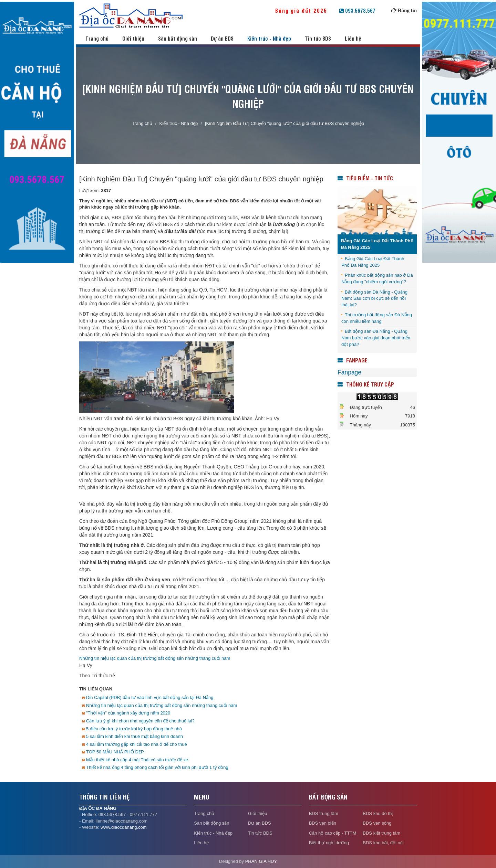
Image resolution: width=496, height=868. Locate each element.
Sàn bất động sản (178, 38)
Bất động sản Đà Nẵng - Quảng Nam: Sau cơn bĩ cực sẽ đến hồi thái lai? (374, 298)
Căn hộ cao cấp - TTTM (333, 833)
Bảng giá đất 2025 (306, 10)
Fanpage (349, 372)
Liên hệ (353, 38)
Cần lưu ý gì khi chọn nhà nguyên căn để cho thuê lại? (140, 721)
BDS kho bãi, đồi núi (383, 843)
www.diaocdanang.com (124, 827)
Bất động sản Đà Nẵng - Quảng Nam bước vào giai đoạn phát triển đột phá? (376, 338)
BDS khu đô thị (378, 813)
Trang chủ (97, 38)
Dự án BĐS (222, 38)
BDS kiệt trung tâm (381, 833)
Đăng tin (407, 10)
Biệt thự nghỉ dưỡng (329, 843)
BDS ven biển (323, 823)
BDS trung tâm (324, 813)
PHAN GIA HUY (261, 861)
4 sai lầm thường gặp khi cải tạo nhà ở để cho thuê (137, 744)
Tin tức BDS (318, 38)
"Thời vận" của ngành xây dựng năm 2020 (128, 713)
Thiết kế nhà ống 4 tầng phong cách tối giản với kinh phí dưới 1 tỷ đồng (157, 767)
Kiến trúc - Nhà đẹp (269, 38)
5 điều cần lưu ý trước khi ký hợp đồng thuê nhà (134, 729)
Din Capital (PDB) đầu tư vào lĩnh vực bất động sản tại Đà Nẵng (150, 697)
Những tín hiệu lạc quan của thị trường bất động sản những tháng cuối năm (155, 658)
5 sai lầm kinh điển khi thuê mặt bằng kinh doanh (135, 736)
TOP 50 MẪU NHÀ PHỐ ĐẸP (115, 752)
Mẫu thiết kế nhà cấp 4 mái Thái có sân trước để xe (137, 760)
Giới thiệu (133, 38)
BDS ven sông (377, 823)
